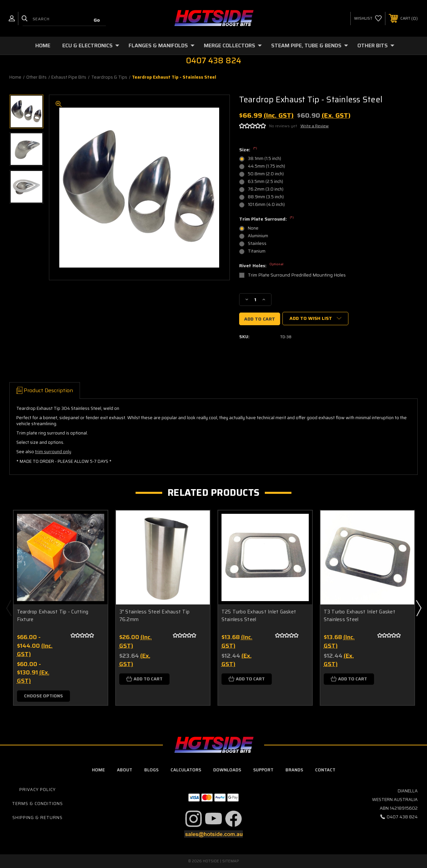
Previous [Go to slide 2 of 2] (9, 608)
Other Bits (376, 45)
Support (263, 770)
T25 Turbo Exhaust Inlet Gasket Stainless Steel (259, 616)
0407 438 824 (402, 817)
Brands (294, 770)
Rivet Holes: (261, 266)
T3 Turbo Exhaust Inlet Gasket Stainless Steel (360, 616)
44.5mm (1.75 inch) (266, 166)
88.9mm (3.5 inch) (266, 197)
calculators (186, 770)
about (125, 770)
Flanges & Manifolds (162, 45)
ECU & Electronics (91, 45)
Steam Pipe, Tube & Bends (310, 45)
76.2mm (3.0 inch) (266, 189)
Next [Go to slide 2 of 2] (418, 608)
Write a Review (315, 126)
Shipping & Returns (37, 818)
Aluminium (258, 236)
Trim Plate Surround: (266, 219)
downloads (227, 770)
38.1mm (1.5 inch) (264, 158)
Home (43, 45)
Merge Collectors (233, 45)
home (98, 770)
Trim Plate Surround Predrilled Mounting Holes (297, 275)
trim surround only (53, 452)
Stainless (257, 243)
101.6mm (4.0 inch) (266, 204)
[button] (194, 819)
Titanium (257, 251)
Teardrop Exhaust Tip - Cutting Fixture (53, 616)
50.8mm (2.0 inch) (266, 174)
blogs (151, 770)
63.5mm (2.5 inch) (265, 181)
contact (325, 770)
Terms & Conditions (37, 804)
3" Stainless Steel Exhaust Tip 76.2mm (155, 616)
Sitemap (231, 861)
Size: (248, 150)
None (253, 228)
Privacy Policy (37, 790)
